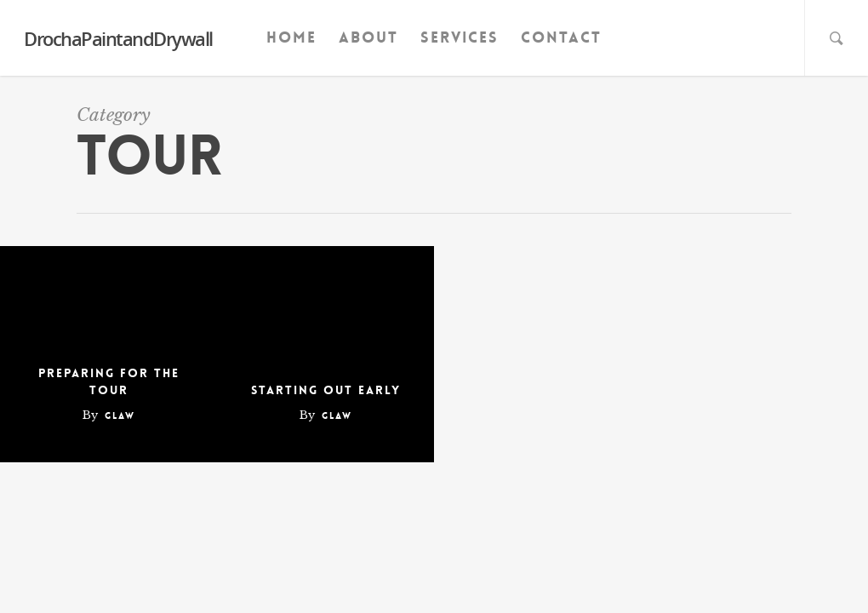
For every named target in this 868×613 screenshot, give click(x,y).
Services (460, 37)
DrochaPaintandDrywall (118, 38)
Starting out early (326, 390)
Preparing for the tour (109, 381)
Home (291, 37)
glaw (120, 416)
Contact (561, 37)
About (368, 37)
